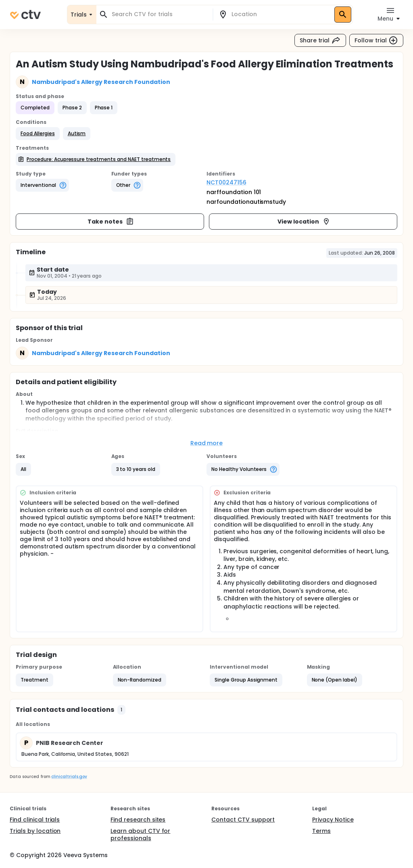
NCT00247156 (226, 182)
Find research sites (138, 820)
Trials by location (35, 831)
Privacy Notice (333, 820)
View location (304, 222)
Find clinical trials (35, 820)
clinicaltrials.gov (69, 777)
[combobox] (159, 14)
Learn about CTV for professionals (140, 835)
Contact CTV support (243, 820)
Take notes (111, 222)
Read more (207, 443)
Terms (321, 831)
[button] (38, 134)
